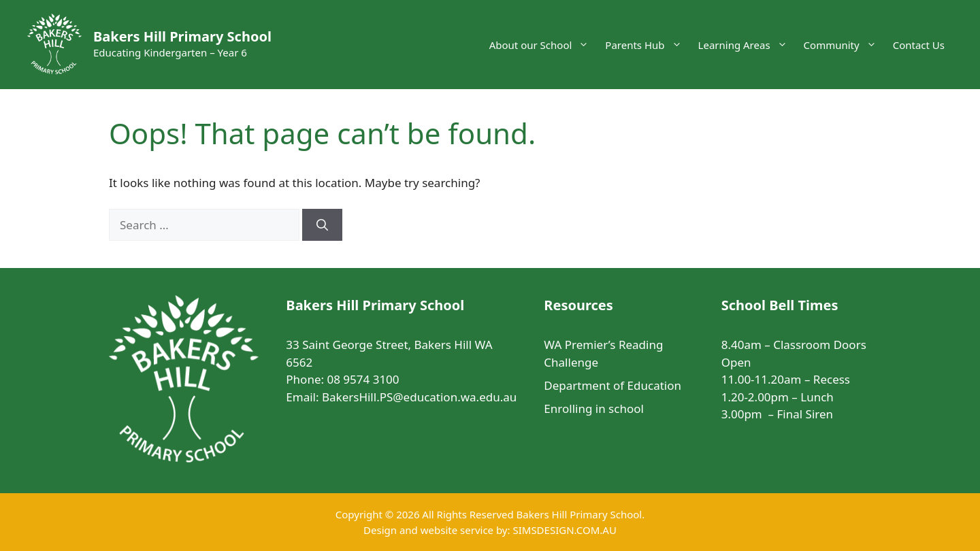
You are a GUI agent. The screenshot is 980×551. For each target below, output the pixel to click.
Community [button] (844, 45)
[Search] (322, 225)
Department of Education (612, 385)
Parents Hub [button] (647, 45)
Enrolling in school (594, 408)
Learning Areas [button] (747, 45)
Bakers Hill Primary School (182, 36)
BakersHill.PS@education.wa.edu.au (419, 397)
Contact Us (919, 45)
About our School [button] (543, 45)
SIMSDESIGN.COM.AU (564, 530)
